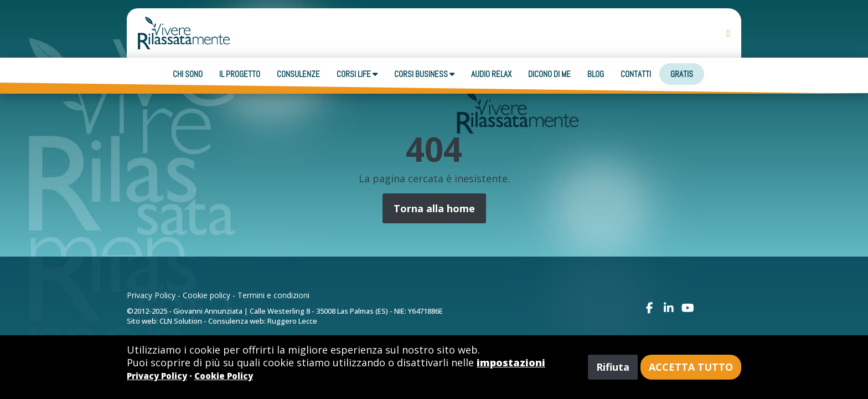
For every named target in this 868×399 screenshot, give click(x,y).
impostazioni (511, 362)
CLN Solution (181, 321)
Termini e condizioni (273, 295)
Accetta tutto (691, 367)
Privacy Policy (151, 295)
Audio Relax (491, 74)
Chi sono (188, 74)
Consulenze (298, 74)
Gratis (682, 74)
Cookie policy (206, 295)
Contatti (636, 74)
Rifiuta (613, 367)
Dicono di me (549, 74)
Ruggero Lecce (292, 321)
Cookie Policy (224, 376)
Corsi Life (357, 74)
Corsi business (424, 74)
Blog (596, 74)
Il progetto (240, 74)
